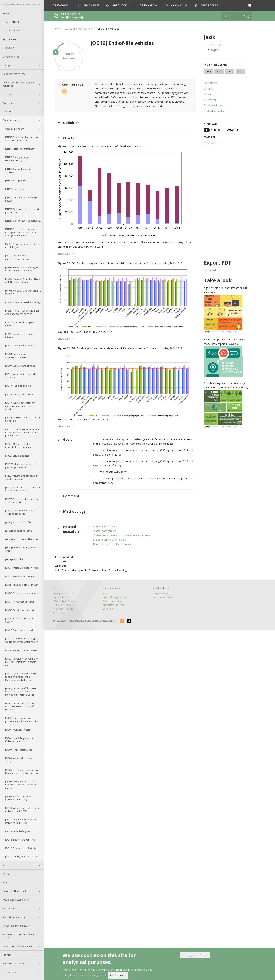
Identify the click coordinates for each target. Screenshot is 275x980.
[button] (250, 5)
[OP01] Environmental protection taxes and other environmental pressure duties (22, 432)
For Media (8, 48)
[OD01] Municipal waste (18, 730)
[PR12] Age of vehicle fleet (19, 522)
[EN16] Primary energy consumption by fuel (17, 159)
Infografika (10, 39)
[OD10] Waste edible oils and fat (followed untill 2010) (22, 810)
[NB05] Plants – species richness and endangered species (22, 312)
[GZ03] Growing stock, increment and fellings (22, 246)
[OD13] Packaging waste (18, 386)
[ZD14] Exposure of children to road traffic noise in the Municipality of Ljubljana (21, 677)
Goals (208, 94)
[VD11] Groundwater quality (20, 630)
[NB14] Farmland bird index (20, 346)
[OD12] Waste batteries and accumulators (20, 376)
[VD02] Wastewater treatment (21, 576)
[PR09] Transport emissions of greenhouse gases (21, 512)
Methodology (213, 105)
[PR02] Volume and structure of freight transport (22, 477)
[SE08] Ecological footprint (19, 531)
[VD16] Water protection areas (21, 650)
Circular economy (14, 129)
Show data (64, 254)
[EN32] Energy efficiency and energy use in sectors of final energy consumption (21, 232)
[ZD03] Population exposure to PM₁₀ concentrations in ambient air (22, 662)
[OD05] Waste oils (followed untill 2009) (23, 760)
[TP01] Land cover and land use (22, 539)
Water (6, 874)
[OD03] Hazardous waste (19, 750)
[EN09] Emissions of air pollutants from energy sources (23, 139)
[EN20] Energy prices (16, 180)
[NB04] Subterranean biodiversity (23, 302)
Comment (210, 100)
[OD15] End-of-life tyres (18, 831)
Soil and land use (12, 908)
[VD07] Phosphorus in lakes (20, 602)
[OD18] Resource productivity (21, 848)
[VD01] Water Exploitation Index (22, 568)
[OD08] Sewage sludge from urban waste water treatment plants (21, 785)
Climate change (11, 57)
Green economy (11, 120)
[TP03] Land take (14, 559)
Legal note (108, 609)
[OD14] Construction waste (19, 394)
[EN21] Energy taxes (16, 189)
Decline (204, 955)
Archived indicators (163, 597)
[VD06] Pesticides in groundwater (23, 593)
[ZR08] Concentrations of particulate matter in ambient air (22, 720)
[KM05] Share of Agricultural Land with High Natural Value (23, 280)
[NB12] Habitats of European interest (20, 336)
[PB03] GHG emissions (17, 456)
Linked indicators (215, 111)
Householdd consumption (16, 926)
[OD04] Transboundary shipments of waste (17, 356)
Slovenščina (218, 45)
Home (6, 13)
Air (4, 865)
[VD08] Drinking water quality (21, 610)
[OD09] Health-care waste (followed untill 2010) (19, 798)
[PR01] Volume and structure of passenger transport (22, 466)
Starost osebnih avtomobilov (110, 540)
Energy (6, 65)
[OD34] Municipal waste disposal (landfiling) (23, 419)
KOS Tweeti (211, 143)
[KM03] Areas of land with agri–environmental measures (22, 269)
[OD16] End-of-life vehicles (20, 840)
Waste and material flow (16, 900)
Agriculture (8, 103)
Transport (8, 94)
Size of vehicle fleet (104, 526)
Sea (5, 882)
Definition (210, 83)
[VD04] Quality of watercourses (22, 857)
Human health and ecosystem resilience (19, 84)
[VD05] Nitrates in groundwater (22, 585)
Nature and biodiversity (15, 891)
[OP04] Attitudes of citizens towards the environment (19, 446)
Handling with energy (14, 74)
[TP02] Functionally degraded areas (21, 549)
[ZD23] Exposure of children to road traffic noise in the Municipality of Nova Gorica (21, 691)
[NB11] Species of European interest (20, 324)
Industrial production (14, 917)
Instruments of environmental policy (19, 936)
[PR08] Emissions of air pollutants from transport (23, 501)
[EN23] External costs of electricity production (23, 211)
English (215, 50)
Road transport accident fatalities (112, 544)
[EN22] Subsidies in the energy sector (21, 199)
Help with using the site (115, 597)
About (106, 594)
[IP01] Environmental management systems (17, 257)
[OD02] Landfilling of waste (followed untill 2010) (19, 740)
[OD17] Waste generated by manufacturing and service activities (20, 406)
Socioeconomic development (18, 946)
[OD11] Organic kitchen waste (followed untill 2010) (21, 821)
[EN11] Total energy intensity (20, 149)
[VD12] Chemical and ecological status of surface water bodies (22, 640)
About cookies (118, 975)
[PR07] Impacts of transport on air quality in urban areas (23, 489)
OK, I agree (188, 955)
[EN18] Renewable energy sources (19, 170)
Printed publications (113, 601)
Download (210, 270)
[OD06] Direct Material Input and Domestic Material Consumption (22, 771)
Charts (208, 89)
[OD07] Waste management (20, 366)
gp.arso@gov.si (60, 612)
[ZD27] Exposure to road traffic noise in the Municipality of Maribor (21, 706)
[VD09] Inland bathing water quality (20, 620)
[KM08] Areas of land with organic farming (23, 292)
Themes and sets (12, 22)
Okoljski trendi (12, 31)
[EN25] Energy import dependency (23, 221)
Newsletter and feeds (114, 605)
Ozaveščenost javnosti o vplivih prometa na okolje (122, 535)
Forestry (7, 112)
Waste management (105, 531)
